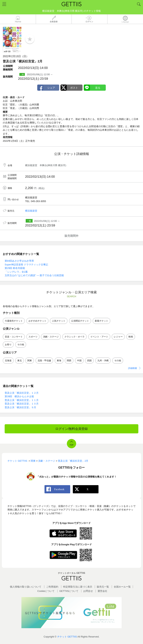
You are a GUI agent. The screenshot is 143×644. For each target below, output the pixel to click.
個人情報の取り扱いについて (26, 587)
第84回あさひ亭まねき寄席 (19, 261)
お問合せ (88, 591)
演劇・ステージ (51, 337)
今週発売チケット (14, 321)
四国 (89, 361)
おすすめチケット (37, 321)
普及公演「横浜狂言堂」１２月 (22, 393)
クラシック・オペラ (74, 337)
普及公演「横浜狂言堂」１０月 (22, 404)
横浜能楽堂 (31, 211)
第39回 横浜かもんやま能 (19, 396)
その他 (21, 345)
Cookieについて (46, 591)
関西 (69, 361)
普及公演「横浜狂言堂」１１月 (22, 400)
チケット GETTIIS (67, 637)
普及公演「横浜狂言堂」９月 (20, 407)
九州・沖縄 (103, 361)
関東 (30, 361)
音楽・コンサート (14, 337)
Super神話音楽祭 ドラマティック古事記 (26, 265)
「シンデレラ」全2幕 (16, 272)
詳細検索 (133, 368)
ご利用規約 (52, 587)
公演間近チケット (80, 321)
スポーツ (33, 337)
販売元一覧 (103, 587)
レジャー (118, 337)
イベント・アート (99, 337)
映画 (131, 337)
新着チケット (101, 321)
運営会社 (102, 591)
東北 (20, 361)
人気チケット (59, 321)
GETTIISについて (69, 591)
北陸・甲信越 (44, 361)
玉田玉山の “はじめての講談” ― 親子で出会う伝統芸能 (34, 275)
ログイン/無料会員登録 (72, 429)
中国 (79, 361)
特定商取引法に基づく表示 (78, 587)
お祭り (8, 345)
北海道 (8, 361)
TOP (71, 445)
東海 (59, 361)
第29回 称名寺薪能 (15, 268)
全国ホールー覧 (122, 587)
